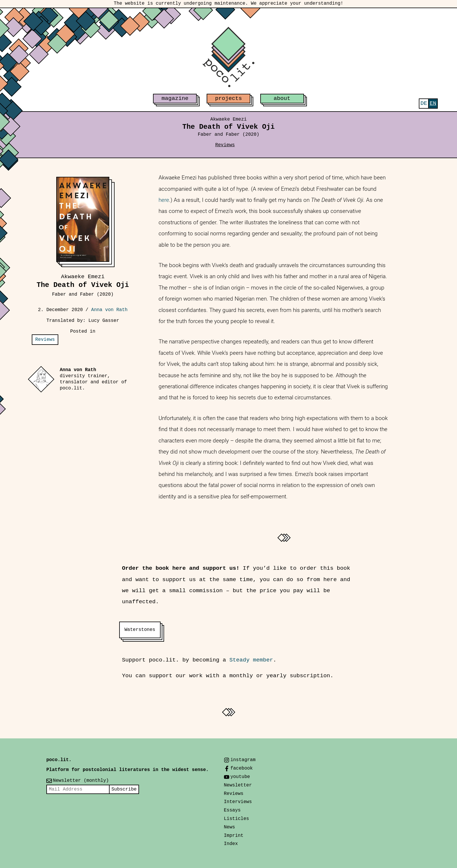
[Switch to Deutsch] (424, 104)
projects (228, 98)
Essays (232, 810)
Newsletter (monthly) (81, 781)
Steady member (251, 660)
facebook (241, 768)
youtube (240, 777)
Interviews (238, 802)
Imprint (234, 836)
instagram (243, 760)
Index (231, 844)
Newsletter (238, 785)
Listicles (236, 819)
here (164, 200)
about (282, 98)
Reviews (225, 145)
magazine (175, 98)
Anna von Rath (109, 310)
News (229, 827)
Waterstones (140, 630)
